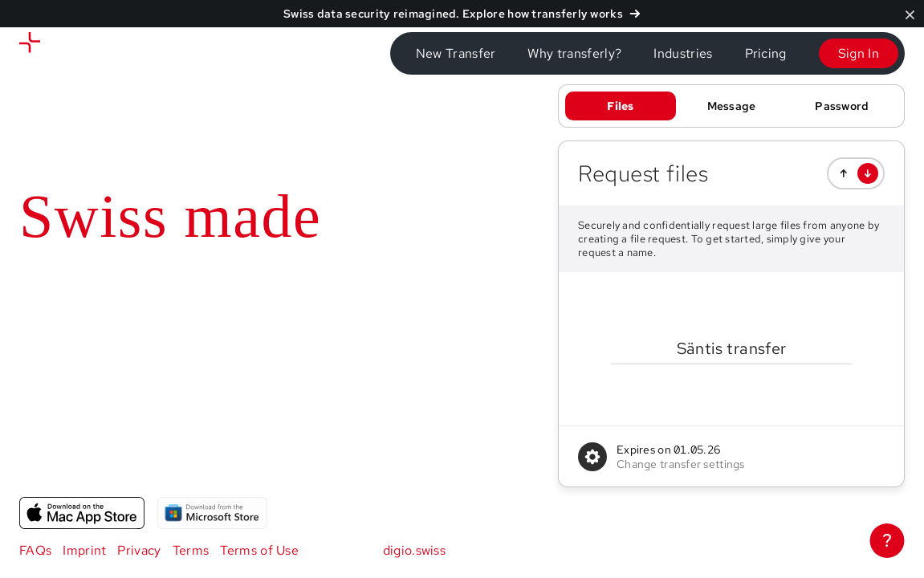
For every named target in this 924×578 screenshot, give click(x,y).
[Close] (910, 15)
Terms (191, 550)
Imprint (84, 550)
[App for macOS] (82, 513)
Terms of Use (259, 550)
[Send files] (88, 53)
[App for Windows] (212, 513)
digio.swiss (415, 550)
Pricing (766, 53)
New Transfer (456, 53)
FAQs (35, 550)
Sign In (859, 53)
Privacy (139, 550)
